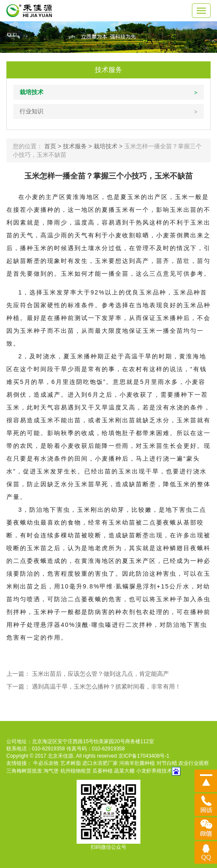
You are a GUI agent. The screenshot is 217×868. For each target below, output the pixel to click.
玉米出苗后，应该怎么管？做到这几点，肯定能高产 (100, 674)
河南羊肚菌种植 (137, 763)
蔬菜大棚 (124, 771)
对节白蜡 (167, 763)
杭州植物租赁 (76, 771)
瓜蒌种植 (103, 771)
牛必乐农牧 (46, 763)
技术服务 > (78, 146)
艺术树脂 (71, 763)
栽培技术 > (109, 146)
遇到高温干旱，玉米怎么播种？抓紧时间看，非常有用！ (106, 686)
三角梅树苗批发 (24, 771)
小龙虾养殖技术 (154, 771)
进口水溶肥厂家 (100, 763)
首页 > (54, 146)
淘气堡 (51, 771)
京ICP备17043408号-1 (144, 756)
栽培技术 (31, 92)
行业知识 (31, 111)
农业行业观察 (194, 763)
